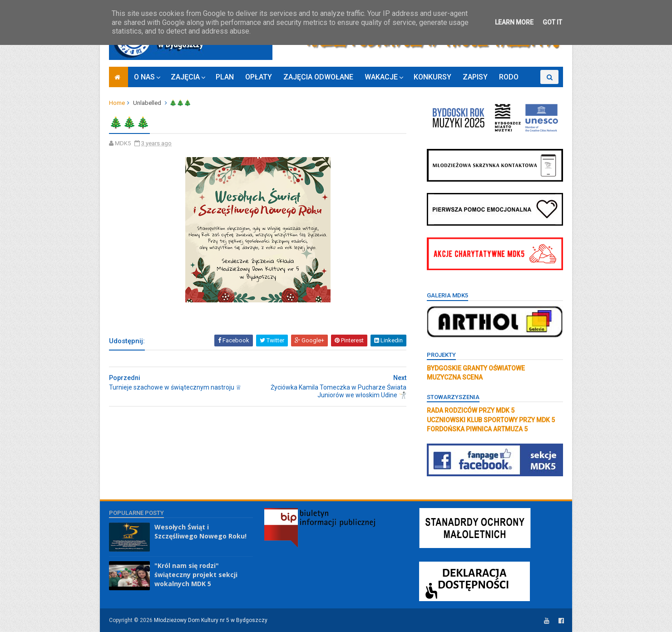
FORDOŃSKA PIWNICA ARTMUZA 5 (477, 429)
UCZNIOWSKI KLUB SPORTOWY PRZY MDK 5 (491, 420)
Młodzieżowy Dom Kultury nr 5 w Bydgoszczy (211, 620)
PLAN (225, 77)
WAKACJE (381, 77)
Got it (552, 22)
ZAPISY (475, 77)
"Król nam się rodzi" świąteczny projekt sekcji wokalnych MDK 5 (196, 574)
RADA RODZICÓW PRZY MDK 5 (471, 410)
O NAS (144, 77)
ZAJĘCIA (185, 77)
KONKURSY (432, 77)
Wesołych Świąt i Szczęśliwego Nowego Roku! (200, 531)
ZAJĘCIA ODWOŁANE (318, 77)
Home (117, 103)
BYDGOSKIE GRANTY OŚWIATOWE (476, 368)
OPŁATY (259, 77)
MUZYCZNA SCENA (455, 377)
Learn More (514, 22)
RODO (509, 77)
